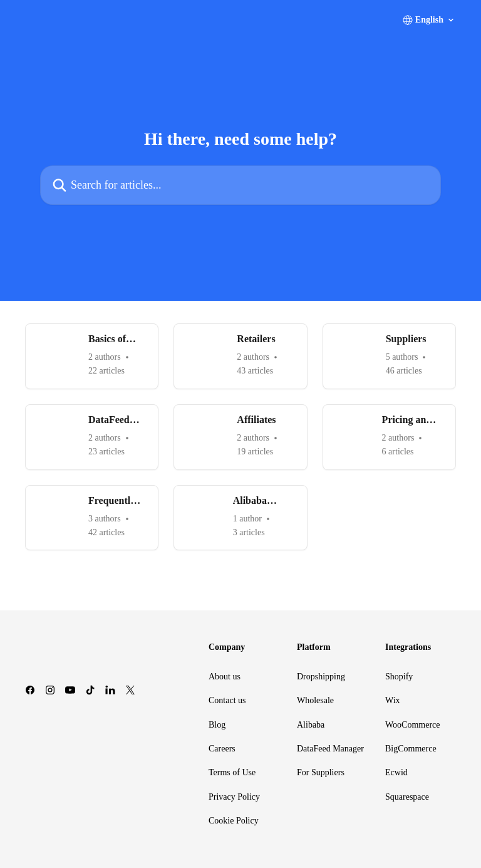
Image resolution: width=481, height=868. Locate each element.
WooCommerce (413, 725)
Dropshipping (321, 677)
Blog (217, 725)
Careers (222, 749)
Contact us (227, 700)
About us (225, 677)
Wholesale (315, 700)
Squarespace (407, 797)
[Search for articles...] (240, 185)
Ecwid (396, 772)
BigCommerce (411, 749)
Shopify (399, 677)
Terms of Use (232, 772)
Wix (393, 700)
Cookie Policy (234, 821)
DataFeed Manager (330, 749)
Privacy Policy (234, 797)
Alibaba (311, 725)
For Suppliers (321, 772)
